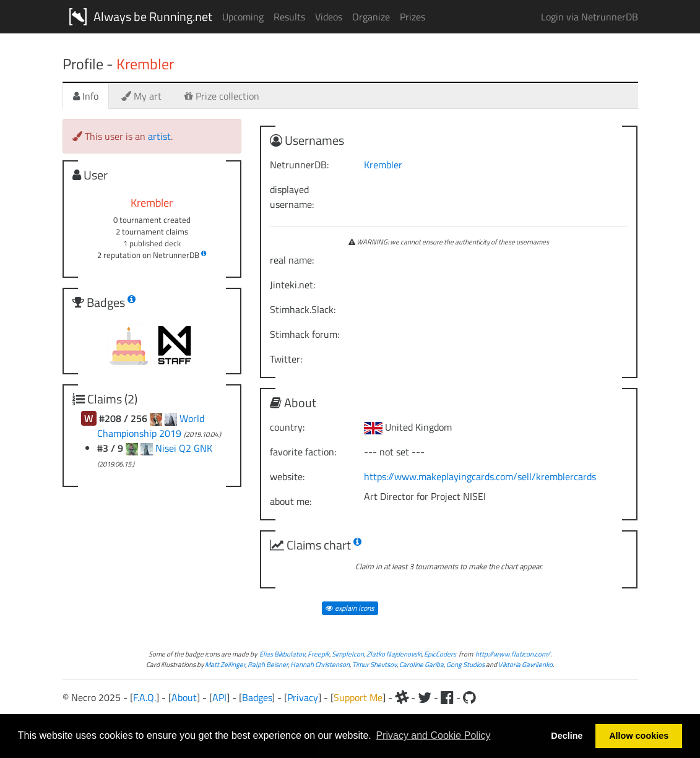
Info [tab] (86, 96)
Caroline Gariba (421, 664)
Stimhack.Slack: (303, 309)
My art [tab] (141, 96)
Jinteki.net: (292, 285)
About (184, 697)
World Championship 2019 (151, 426)
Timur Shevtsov (374, 664)
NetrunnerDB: (299, 165)
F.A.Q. (145, 697)
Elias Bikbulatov (282, 654)
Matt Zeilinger (225, 664)
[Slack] (402, 697)
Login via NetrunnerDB (590, 17)
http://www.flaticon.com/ (513, 654)
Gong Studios (465, 664)
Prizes (413, 17)
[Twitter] (425, 697)
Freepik (318, 654)
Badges (257, 697)
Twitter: (286, 359)
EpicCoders (440, 654)
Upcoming (243, 17)
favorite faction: (303, 452)
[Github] (469, 697)
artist (159, 136)
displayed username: (292, 197)
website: (287, 476)
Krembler (383, 165)
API (219, 697)
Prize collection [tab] (222, 96)
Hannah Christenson (320, 664)
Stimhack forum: (305, 334)
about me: (291, 501)
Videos (329, 17)
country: (287, 427)
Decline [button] (567, 736)
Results (289, 17)
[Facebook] (447, 697)
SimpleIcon (348, 654)
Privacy (303, 697)
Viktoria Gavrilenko (525, 664)
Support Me (358, 697)
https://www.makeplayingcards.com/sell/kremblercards (480, 476)
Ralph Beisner (268, 664)
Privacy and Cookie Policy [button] (433, 735)
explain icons (350, 608)
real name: (292, 260)
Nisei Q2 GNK (184, 448)
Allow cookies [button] (639, 736)
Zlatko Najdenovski (394, 654)
